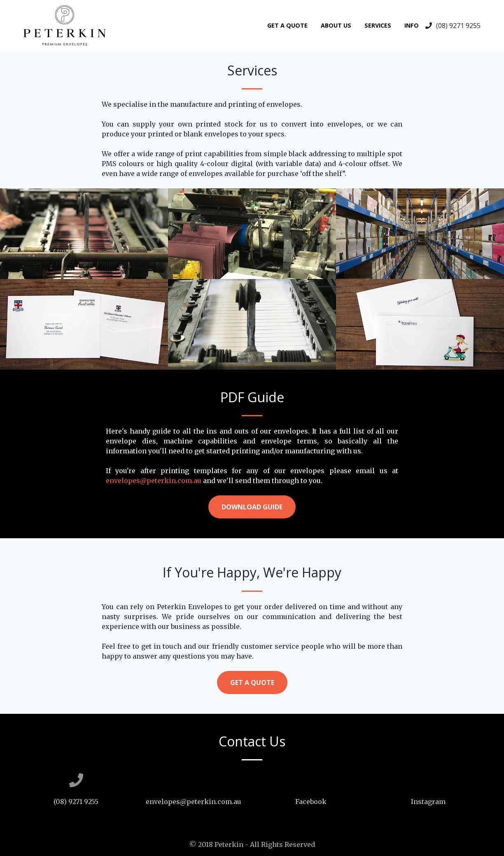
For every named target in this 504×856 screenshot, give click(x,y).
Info (412, 25)
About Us (336, 25)
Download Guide (252, 507)
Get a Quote (252, 682)
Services (378, 25)
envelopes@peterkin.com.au (154, 481)
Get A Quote (287, 25)
